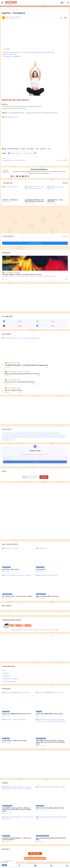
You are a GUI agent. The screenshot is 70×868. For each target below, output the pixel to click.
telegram (53, 326)
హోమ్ (3, 10)
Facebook (12, 153)
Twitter (21, 153)
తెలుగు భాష (11, 439)
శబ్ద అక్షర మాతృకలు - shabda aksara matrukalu (15, 741)
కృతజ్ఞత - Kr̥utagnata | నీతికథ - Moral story (47, 596)
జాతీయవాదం (56, 436)
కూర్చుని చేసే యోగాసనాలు (13, 149)
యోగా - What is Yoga (11, 54)
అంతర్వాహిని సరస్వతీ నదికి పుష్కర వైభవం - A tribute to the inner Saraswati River (17, 839)
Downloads (6, 673)
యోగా (37, 149)
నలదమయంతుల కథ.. (41, 569)
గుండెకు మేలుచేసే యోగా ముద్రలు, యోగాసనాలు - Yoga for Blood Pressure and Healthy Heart (29, 52)
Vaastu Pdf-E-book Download (10, 682)
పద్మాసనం (23, 149)
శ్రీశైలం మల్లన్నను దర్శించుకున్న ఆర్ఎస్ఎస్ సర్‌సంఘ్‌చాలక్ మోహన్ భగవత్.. (51, 839)
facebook (20, 321)
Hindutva (36, 434)
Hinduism (23, 434)
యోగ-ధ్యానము (31, 149)
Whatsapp (29, 153)
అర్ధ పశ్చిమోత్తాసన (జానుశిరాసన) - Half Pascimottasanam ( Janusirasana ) (35, 201)
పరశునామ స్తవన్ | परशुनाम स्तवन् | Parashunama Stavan (17, 714)
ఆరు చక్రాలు (34, 436)
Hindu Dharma (6, 434)
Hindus (30, 434)
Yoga (6, 10)
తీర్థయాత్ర (5, 439)
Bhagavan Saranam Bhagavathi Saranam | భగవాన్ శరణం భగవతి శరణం (22, 374)
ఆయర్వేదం (27, 436)
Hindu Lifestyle (15, 434)
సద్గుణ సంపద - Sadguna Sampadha (13, 390)
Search (44, 477)
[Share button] (35, 153)
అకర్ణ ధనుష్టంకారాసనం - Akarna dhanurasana (55, 201)
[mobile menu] (2, 3)
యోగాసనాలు (43, 149)
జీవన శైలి (63, 436)
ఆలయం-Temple (47, 436)
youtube (20, 326)
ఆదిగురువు (14, 436)
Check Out (4, 862)
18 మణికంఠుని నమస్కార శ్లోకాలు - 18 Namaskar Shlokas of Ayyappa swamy (26, 365)
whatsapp (53, 321)
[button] (68, 3)
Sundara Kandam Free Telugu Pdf (11, 679)
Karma (58, 434)
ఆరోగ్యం (40, 436)
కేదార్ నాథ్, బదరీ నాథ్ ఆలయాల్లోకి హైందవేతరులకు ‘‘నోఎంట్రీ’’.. (50, 808)
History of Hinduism (50, 434)
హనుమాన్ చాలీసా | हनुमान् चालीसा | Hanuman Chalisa (49, 714)
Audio (5, 670)
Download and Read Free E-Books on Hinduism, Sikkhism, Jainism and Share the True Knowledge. (35, 630)
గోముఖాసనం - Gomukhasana (13, 56)
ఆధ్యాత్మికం (20, 436)
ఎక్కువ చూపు (65, 183)
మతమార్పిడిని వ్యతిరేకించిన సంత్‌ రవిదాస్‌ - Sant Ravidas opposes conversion (22, 274)
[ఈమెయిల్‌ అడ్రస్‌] (35, 458)
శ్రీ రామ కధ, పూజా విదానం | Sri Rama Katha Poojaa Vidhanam (20, 382)
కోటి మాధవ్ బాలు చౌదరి (11, 117)
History (41, 434)
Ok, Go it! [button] (4, 865)
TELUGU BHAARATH (38, 169)
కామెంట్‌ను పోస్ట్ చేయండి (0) (35, 243)
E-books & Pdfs (7, 676)
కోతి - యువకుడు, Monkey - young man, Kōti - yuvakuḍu (17, 596)
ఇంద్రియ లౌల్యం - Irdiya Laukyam (11, 569)
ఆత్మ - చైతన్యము (6, 436)
